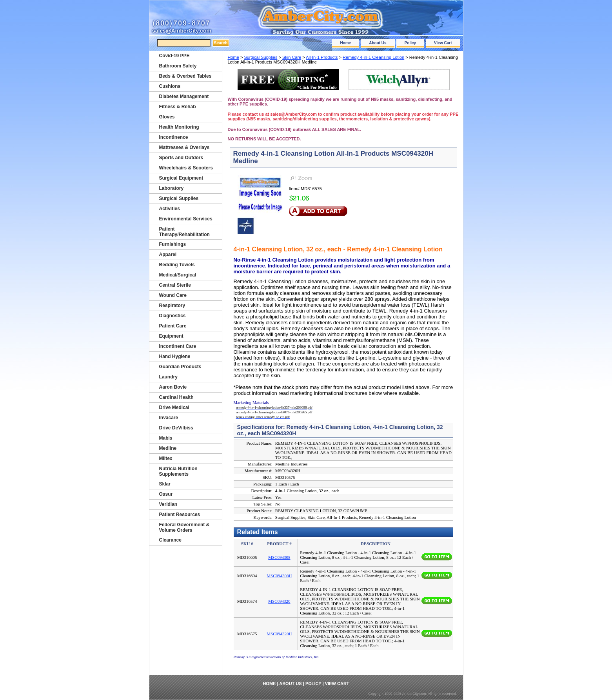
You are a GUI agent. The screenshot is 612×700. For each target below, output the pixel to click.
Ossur (166, 494)
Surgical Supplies (261, 57)
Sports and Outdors (181, 158)
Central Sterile (175, 285)
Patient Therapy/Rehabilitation (184, 232)
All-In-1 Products (322, 57)
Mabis (166, 438)
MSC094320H (279, 634)
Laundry (168, 377)
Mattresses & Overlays (184, 147)
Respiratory (172, 305)
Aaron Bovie (173, 387)
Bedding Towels (177, 265)
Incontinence (174, 137)
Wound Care (173, 295)
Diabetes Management (184, 96)
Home (345, 43)
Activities (170, 209)
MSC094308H (279, 576)
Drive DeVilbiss (176, 428)
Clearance (170, 540)
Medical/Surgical (178, 275)
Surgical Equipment (181, 178)
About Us (378, 43)
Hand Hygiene (175, 356)
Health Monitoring (179, 127)
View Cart (443, 43)
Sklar (165, 484)
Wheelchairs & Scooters (186, 168)
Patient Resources (180, 515)
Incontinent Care (178, 346)
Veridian (168, 504)
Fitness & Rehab (178, 107)
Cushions (170, 86)
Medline (168, 448)
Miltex (166, 458)
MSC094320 (279, 601)
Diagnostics (173, 316)
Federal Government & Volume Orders (184, 527)
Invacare (169, 418)
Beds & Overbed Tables (185, 76)
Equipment (171, 336)
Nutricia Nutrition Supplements (178, 471)
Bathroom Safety (178, 66)
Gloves (167, 117)
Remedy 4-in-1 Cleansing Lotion (373, 57)
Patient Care (173, 326)
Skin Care (292, 57)
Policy (410, 43)
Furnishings (173, 244)
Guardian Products (180, 367)
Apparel (168, 255)
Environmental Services (186, 219)
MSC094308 (279, 557)
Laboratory (172, 188)
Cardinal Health (176, 397)
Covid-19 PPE (174, 56)
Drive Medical (174, 407)
